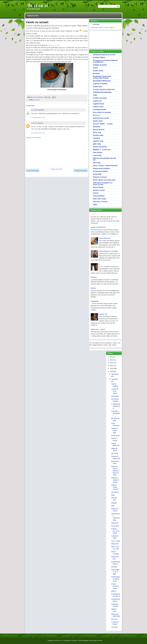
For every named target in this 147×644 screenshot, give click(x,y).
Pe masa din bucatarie (100, 171)
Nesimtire (94, 277)
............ (93, 214)
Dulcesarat (97, 127)
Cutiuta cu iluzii (98, 107)
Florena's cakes (98, 135)
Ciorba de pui (115, 436)
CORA (95, 95)
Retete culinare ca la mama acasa (104, 180)
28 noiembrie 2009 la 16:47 (38, 133)
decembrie (115, 374)
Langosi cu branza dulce (115, 431)
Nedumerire (115, 544)
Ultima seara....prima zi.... (99, 329)
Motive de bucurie (105, 238)
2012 (112, 363)
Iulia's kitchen (98, 152)
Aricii (113, 506)
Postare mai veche (81, 170)
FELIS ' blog (97, 132)
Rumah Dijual (93, 641)
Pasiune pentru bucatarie (101, 168)
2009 (112, 371)
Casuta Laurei (98, 87)
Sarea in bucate (98, 187)
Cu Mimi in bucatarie (100, 98)
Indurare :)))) (103, 314)
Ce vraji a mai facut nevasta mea (104, 89)
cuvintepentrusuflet (99, 109)
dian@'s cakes (98, 121)
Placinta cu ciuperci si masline (115, 480)
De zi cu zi (38, 5)
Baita (113, 495)
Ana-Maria (35, 110)
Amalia (95, 68)
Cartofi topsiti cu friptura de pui (115, 579)
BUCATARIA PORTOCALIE (102, 81)
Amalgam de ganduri (100, 65)
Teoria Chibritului (99, 196)
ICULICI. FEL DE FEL (100, 147)
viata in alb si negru (99, 199)
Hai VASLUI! (115, 492)
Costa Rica (75, 641)
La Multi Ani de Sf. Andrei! (115, 391)
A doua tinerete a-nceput (115, 586)
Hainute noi (115, 523)
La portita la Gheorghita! (116, 413)
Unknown (36, 97)
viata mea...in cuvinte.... (101, 202)
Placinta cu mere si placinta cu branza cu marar (115, 471)
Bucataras (96, 73)
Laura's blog (97, 155)
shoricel (96, 193)
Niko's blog (97, 163)
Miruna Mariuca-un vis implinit (109, 251)
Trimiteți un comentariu (33, 137)
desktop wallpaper (84, 641)
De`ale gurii (36, 100)
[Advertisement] (41, 152)
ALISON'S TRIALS (99, 58)
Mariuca (93, 288)
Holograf (114, 503)
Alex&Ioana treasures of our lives (104, 55)
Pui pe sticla (115, 526)
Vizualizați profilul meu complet (103, 28)
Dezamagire (115, 396)
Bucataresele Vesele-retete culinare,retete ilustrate (102, 77)
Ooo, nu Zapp (116, 541)
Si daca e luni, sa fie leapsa (115, 531)
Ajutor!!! (114, 591)
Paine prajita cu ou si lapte (115, 572)
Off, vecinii (115, 453)
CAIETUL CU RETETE (100, 84)
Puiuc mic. (115, 619)
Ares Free (100, 641)
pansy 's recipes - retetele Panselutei (105, 166)
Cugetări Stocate (99, 104)
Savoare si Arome (99, 190)
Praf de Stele (97, 174)
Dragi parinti (95, 301)
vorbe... (95, 204)
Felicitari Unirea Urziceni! (115, 487)
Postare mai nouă (33, 170)
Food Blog (96, 138)
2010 (112, 369)
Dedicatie (114, 567)
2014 (112, 357)
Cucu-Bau (114, 627)
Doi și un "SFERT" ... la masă (103, 124)
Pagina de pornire (33, 16)
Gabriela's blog (98, 141)
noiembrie (115, 379)
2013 (112, 360)
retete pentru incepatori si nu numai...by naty (103, 184)
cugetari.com (97, 101)
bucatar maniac (98, 71)
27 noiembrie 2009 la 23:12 (38, 117)
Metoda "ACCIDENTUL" (98, 227)
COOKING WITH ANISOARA (102, 92)
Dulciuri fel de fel (99, 130)
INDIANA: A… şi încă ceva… (102, 150)
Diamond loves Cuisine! (101, 118)
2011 (112, 366)
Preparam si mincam (100, 177)
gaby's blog (97, 144)
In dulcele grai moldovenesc (116, 406)
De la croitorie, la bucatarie (102, 112)
